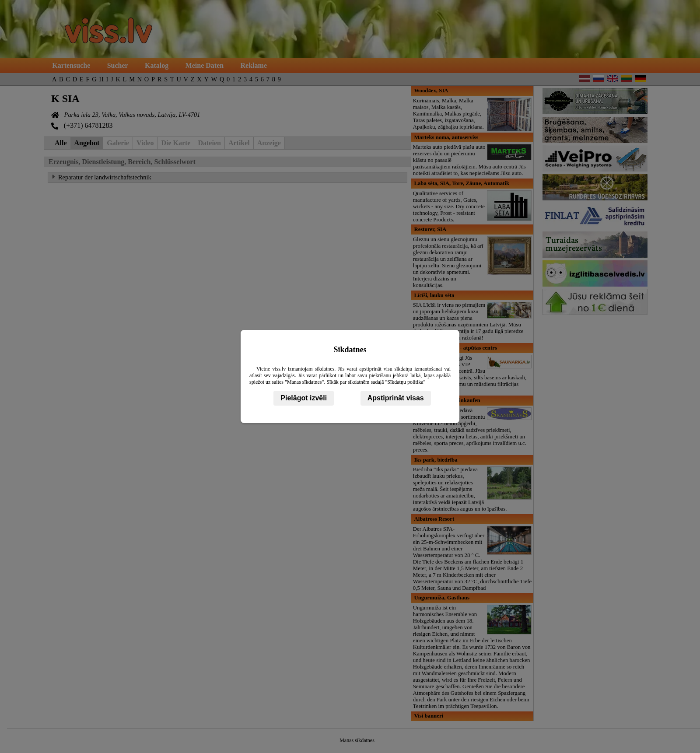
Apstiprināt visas (396, 398)
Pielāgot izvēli (304, 398)
